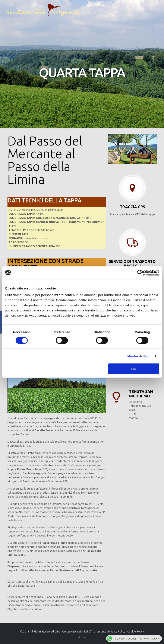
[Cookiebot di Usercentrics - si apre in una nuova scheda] (140, 273)
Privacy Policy (117, 631)
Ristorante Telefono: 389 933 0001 (140, 406)
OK (134, 369)
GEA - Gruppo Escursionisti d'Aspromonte (80, 631)
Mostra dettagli (139, 356)
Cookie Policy (135, 631)
